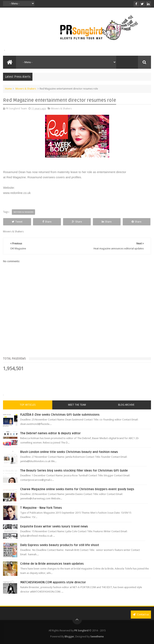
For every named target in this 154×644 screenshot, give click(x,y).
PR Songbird (81, 630)
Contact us (141, 614)
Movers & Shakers (26, 89)
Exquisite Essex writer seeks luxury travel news (54, 526)
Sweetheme (97, 636)
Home (8, 89)
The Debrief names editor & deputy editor (50, 433)
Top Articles (28, 405)
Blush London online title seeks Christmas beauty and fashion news (69, 452)
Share (47, 222)
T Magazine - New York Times (41, 508)
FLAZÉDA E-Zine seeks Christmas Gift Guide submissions (60, 415)
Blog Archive (126, 405)
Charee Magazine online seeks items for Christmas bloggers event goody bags (77, 489)
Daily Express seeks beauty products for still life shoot (60, 545)
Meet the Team (77, 405)
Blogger (69, 636)
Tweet (17, 222)
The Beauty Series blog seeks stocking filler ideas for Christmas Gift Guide (74, 471)
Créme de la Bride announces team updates (52, 564)
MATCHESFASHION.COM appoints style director (53, 582)
